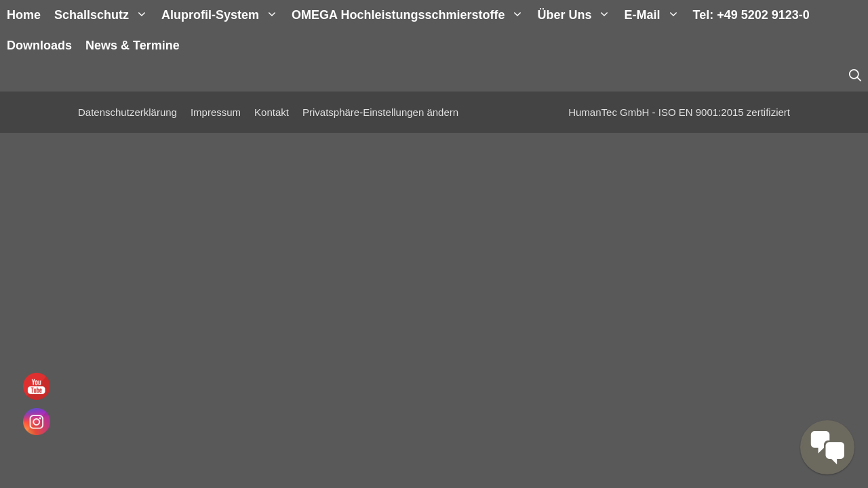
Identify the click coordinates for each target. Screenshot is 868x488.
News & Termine (133, 45)
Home (24, 15)
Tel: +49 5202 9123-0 (751, 15)
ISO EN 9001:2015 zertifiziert (724, 112)
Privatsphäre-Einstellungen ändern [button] (380, 112)
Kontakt (272, 112)
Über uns (577, 15)
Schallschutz (104, 15)
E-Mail (655, 15)
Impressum (216, 112)
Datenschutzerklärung (127, 112)
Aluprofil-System (223, 15)
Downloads (39, 45)
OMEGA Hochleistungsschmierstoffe (411, 15)
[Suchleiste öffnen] (855, 76)
